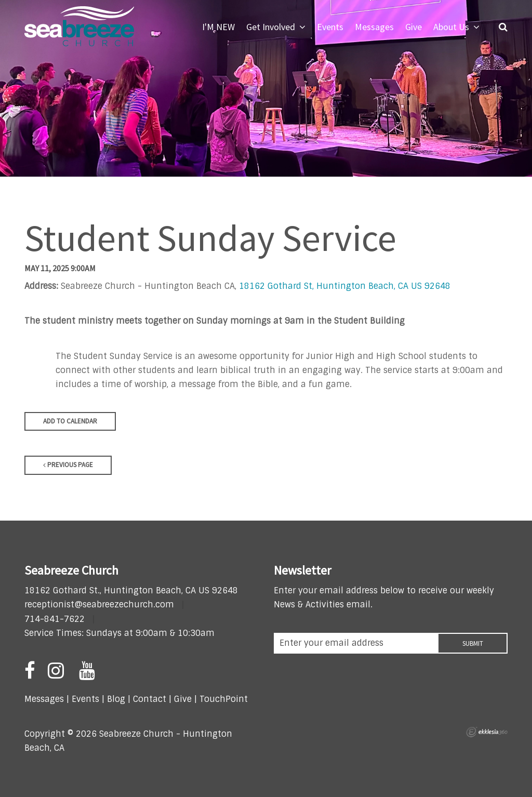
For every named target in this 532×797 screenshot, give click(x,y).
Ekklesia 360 (487, 732)
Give (183, 699)
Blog (116, 699)
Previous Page (68, 465)
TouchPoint (224, 699)
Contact (148, 699)
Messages (44, 699)
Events (85, 699)
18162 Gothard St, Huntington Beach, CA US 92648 (345, 286)
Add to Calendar (70, 421)
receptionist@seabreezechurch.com (99, 605)
